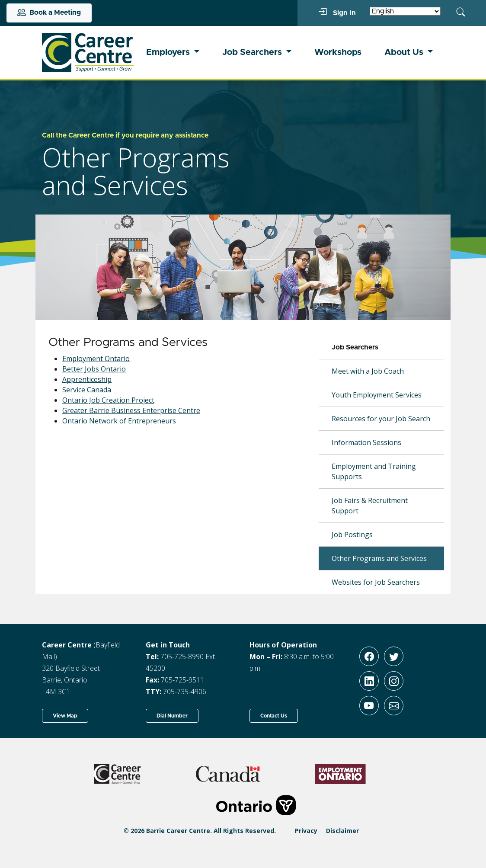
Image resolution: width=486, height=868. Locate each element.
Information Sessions (366, 442)
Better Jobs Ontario (94, 369)
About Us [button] (405, 52)
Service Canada (87, 390)
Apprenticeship (87, 379)
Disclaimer (342, 831)
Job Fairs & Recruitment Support (370, 506)
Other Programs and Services (379, 558)
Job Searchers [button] (253, 52)
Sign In (337, 13)
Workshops (338, 52)
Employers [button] (169, 52)
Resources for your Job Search (381, 419)
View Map (65, 716)
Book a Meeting (49, 13)
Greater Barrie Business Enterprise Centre (131, 410)
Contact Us (274, 716)
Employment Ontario (96, 359)
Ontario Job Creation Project (108, 400)
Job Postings (352, 535)
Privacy (306, 831)
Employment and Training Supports (374, 471)
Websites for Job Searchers (376, 582)
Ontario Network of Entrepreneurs (119, 421)
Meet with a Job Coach (368, 371)
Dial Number (172, 716)
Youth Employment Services (377, 395)
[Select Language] (405, 11)
